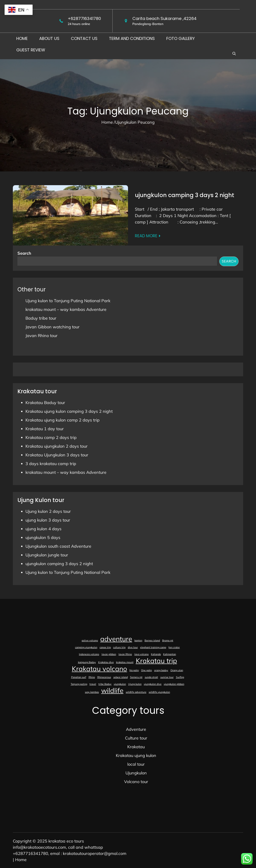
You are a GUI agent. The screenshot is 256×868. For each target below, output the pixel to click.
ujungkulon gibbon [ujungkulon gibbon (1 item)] (174, 684)
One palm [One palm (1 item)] (146, 670)
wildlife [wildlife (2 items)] (112, 690)
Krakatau (136, 747)
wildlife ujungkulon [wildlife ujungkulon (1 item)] (159, 692)
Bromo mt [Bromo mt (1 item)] (168, 640)
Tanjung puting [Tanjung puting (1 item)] (79, 684)
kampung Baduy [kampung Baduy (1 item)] (87, 662)
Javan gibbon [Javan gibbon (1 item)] (109, 654)
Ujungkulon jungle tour (47, 555)
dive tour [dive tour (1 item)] (133, 647)
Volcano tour (136, 782)
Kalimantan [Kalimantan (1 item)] (170, 654)
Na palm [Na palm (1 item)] (134, 670)
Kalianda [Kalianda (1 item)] (156, 654)
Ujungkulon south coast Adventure (58, 546)
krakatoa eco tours (66, 841)
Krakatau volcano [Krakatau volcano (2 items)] (99, 669)
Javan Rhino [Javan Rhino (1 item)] (125, 654)
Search (24, 253)
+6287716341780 (84, 18)
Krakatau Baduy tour (45, 403)
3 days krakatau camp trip (51, 464)
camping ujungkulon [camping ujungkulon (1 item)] (86, 647)
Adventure (136, 729)
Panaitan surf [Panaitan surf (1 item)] (79, 677)
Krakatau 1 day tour (45, 429)
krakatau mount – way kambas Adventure (66, 309)
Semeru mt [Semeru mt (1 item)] (136, 677)
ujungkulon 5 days (43, 537)
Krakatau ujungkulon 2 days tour (57, 446)
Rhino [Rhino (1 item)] (92, 677)
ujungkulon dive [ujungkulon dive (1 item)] (153, 684)
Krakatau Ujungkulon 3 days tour (57, 455)
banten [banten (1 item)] (138, 640)
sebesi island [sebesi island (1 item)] (121, 677)
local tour (136, 764)
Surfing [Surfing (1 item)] (180, 677)
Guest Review (31, 50)
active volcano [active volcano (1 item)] (90, 640)
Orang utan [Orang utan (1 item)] (177, 670)
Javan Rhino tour (42, 336)
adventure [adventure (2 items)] (116, 639)
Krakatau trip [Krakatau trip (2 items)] (156, 661)
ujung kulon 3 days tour (48, 520)
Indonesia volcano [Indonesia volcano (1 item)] (89, 654)
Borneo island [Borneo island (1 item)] (152, 640)
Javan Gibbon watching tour (53, 327)
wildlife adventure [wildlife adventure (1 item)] (136, 692)
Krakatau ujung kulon (136, 755)
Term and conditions (132, 38)
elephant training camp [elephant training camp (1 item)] (153, 647)
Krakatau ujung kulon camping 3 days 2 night (69, 411)
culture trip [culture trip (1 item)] (119, 647)
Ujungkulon (136, 773)
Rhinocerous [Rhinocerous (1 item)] (104, 677)
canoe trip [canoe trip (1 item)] (105, 647)
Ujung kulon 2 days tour (48, 511)
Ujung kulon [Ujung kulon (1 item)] (135, 684)
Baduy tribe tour (41, 318)
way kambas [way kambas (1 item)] (92, 692)
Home (22, 38)
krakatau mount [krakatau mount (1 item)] (125, 662)
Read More (148, 236)
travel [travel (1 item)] (93, 684)
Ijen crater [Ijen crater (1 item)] (174, 647)
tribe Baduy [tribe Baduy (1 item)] (105, 684)
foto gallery (181, 38)
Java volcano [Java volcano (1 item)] (141, 654)
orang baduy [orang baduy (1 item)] (161, 670)
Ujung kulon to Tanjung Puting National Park (68, 301)
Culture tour (136, 738)
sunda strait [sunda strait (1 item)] (151, 677)
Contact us (84, 38)
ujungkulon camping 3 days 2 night (185, 195)
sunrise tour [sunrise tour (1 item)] (167, 677)
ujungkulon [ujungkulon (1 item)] (120, 684)
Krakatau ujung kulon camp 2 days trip (63, 420)
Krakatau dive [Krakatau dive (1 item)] (106, 662)
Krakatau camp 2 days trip (51, 437)
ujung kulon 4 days (43, 529)
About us (49, 38)
